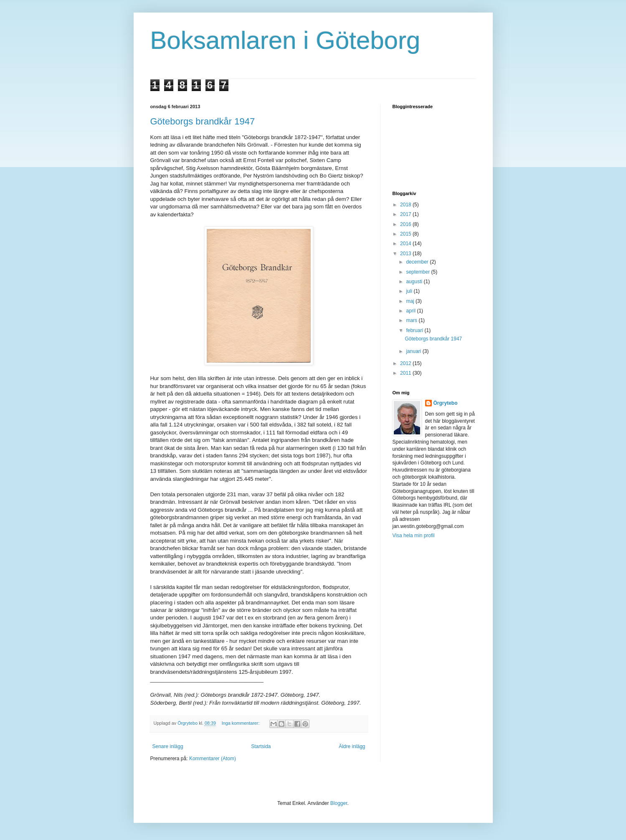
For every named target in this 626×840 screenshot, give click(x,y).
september (418, 272)
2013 (406, 254)
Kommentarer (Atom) (213, 759)
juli (410, 291)
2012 (406, 363)
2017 (406, 214)
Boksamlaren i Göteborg (285, 40)
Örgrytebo (446, 403)
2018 (406, 205)
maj (411, 301)
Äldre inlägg (352, 746)
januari (414, 351)
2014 (406, 244)
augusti (415, 282)
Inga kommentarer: (241, 723)
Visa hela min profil (414, 535)
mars (412, 320)
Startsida (261, 746)
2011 (406, 373)
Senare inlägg (168, 746)
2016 (406, 224)
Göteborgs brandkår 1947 (203, 121)
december (418, 262)
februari (415, 330)
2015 (406, 234)
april (411, 311)
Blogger (339, 803)
